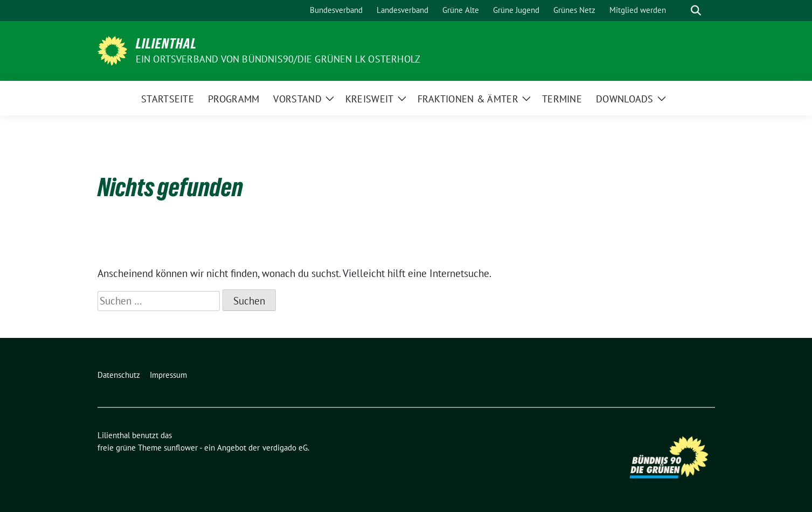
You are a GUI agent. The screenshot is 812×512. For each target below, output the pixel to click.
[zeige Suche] (696, 11)
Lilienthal (166, 44)
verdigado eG (285, 448)
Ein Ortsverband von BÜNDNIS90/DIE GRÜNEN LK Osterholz (278, 59)
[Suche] (681, 11)
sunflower (181, 448)
